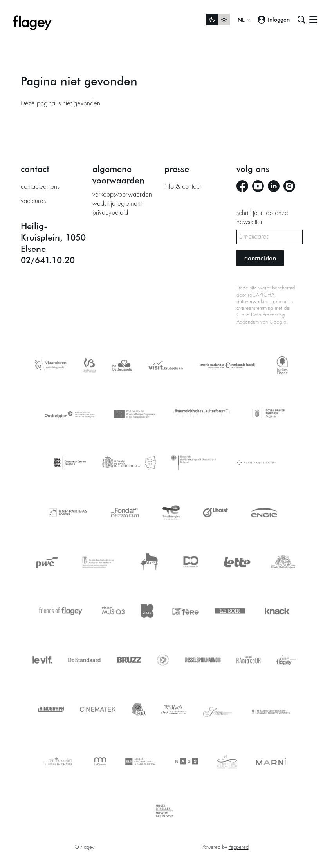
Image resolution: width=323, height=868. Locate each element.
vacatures (33, 201)
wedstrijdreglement (117, 204)
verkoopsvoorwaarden (122, 195)
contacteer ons (40, 187)
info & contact (183, 187)
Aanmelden (260, 258)
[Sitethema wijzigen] (218, 20)
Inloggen (274, 20)
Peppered (239, 848)
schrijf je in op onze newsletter (262, 218)
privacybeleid (110, 213)
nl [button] (244, 20)
